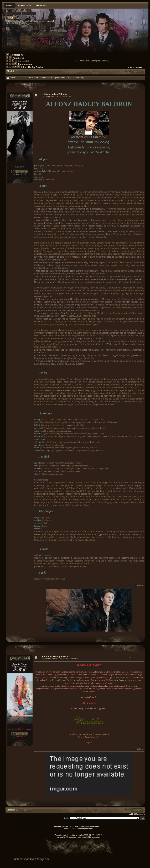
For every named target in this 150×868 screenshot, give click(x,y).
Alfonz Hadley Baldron (33, 67)
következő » (140, 68)
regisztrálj (50, 21)
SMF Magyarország (85, 828)
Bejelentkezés (25, 5)
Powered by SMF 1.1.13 (64, 827)
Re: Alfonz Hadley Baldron (56, 657)
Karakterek (18, 58)
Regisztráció (41, 5)
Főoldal (10, 5)
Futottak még (25, 64)
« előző (131, 68)
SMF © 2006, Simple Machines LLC (89, 827)
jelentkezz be (35, 21)
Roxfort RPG (17, 55)
